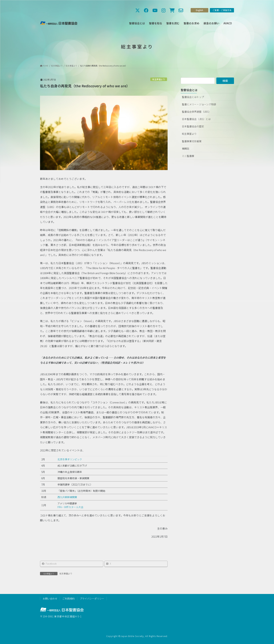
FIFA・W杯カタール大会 (70, 507)
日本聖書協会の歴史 (193, 126)
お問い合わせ (50, 599)
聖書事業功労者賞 (192, 141)
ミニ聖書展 (188, 156)
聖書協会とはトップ (193, 97)
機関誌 (186, 149)
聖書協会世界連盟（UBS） (196, 112)
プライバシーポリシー (92, 599)
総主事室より (159, 79)
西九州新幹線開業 (67, 497)
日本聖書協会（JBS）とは (196, 119)
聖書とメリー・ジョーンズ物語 (199, 104)
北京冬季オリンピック (70, 459)
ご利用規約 (68, 599)
